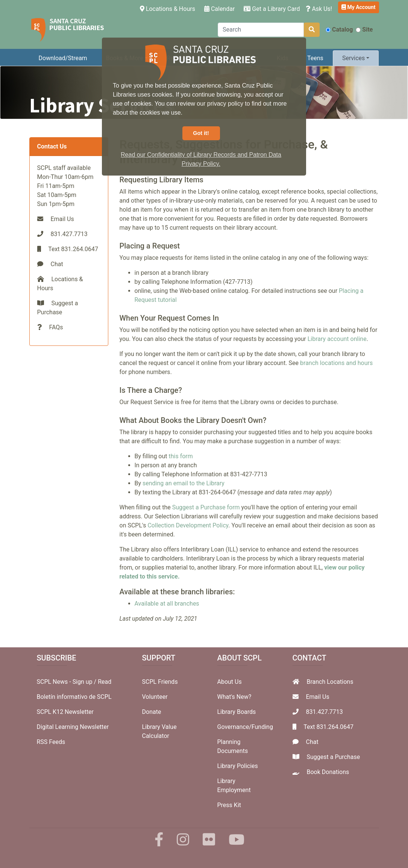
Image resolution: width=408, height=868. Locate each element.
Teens (315, 58)
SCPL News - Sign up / (67, 682)
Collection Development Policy (188, 525)
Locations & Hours (169, 8)
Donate (152, 712)
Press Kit (229, 805)
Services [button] (353, 58)
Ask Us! (319, 9)
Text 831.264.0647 (328, 727)
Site (364, 30)
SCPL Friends (160, 682)
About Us (230, 682)
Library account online (337, 339)
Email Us (62, 219)
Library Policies (238, 766)
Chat (57, 264)
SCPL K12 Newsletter (65, 712)
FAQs (56, 327)
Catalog (339, 30)
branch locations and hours (336, 363)
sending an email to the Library (184, 483)
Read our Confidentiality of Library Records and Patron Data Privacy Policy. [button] (201, 159)
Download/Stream (63, 58)
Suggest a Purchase (333, 757)
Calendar (219, 9)
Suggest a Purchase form (206, 507)
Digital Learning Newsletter (73, 727)
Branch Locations (330, 682)
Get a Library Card (272, 9)
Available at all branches (167, 604)
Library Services (101, 105)
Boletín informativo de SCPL (74, 697)
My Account (359, 7)
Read (105, 682)
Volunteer (155, 697)
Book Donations (328, 772)
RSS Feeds (51, 742)
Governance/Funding (245, 727)
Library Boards (237, 712)
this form (180, 456)
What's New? (234, 697)
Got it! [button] (201, 133)
